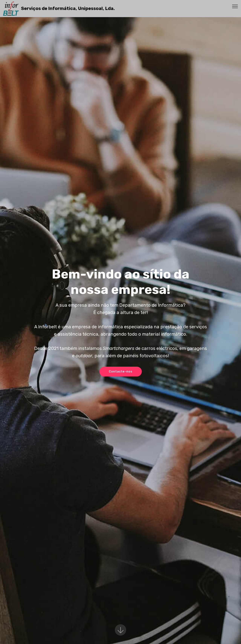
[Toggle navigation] (235, 6)
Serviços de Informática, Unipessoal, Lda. (68, 9)
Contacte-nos (121, 371)
